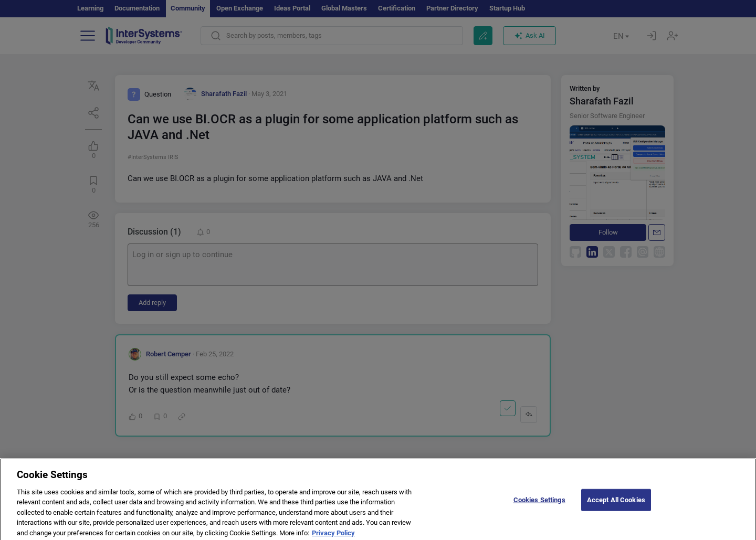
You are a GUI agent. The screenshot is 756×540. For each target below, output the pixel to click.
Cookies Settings (539, 504)
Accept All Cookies (616, 504)
